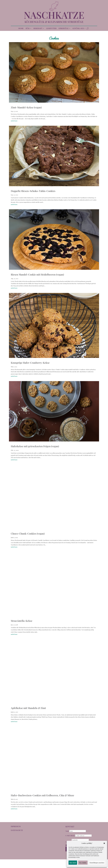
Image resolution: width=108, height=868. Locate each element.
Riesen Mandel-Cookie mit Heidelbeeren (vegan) (37, 274)
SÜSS (28, 29)
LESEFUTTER (51, 29)
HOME (21, 29)
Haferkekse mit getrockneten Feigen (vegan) (35, 446)
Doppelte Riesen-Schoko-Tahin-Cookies (33, 191)
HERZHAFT (38, 29)
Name (67, 831)
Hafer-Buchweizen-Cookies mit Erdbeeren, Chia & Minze (42, 795)
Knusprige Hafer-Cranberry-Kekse (30, 363)
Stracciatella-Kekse (22, 621)
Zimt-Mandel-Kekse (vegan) (26, 107)
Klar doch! (73, 863)
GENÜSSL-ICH (78, 29)
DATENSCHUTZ (17, 830)
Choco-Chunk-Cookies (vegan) (28, 534)
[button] (104, 843)
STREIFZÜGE (64, 29)
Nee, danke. (83, 863)
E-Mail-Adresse (70, 836)
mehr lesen (14, 121)
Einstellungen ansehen (97, 863)
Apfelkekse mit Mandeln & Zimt (28, 708)
